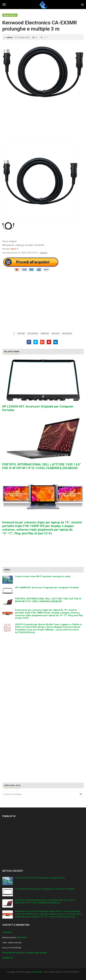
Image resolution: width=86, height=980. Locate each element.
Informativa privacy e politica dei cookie (25, 953)
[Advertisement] (43, 122)
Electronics (33, 334)
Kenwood (45, 334)
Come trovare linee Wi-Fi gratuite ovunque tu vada (43, 576)
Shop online (9, 15)
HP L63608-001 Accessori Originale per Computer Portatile (47, 588)
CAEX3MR (21, 334)
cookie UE (7, 958)
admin (10, 37)
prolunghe (67, 334)
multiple (56, 334)
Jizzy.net (22, 937)
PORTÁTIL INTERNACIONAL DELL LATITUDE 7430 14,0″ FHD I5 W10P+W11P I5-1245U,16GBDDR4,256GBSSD (42, 466)
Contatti (7, 932)
